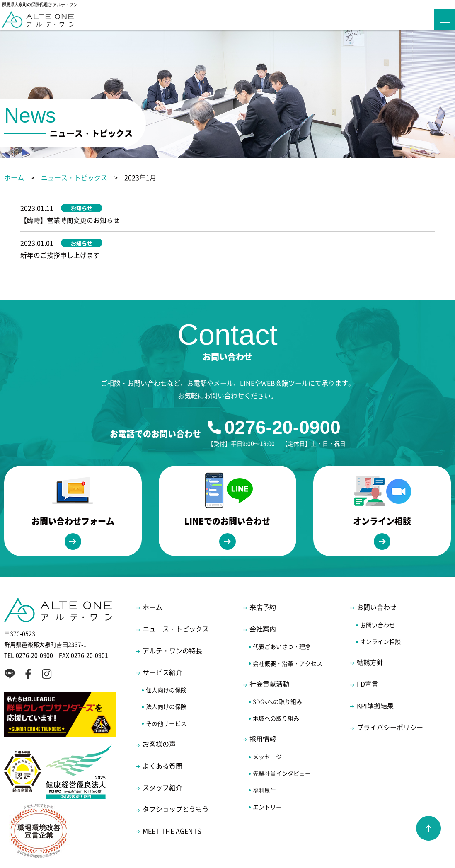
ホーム (14, 177)
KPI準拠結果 (375, 681)
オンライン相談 (380, 617)
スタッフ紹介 (162, 763)
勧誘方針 (370, 638)
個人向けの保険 (166, 665)
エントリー (267, 782)
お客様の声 (159, 720)
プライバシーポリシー (390, 703)
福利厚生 (264, 766)
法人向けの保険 (166, 682)
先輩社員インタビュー (282, 749)
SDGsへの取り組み (277, 677)
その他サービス (166, 699)
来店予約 (263, 583)
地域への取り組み (276, 694)
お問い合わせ (377, 583)
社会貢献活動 (269, 660)
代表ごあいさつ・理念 (282, 622)
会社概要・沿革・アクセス (288, 639)
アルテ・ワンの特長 (172, 626)
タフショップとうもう (176, 785)
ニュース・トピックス (74, 177)
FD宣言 (368, 660)
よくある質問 (162, 741)
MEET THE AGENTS (172, 806)
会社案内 (263, 604)
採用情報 (263, 714)
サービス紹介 (162, 648)
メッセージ (267, 732)
